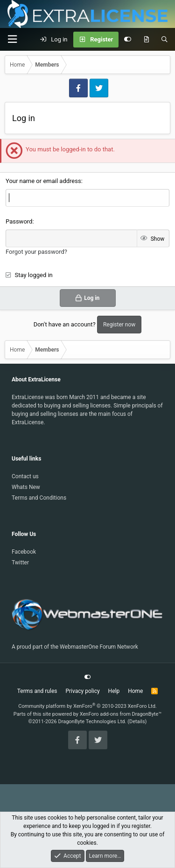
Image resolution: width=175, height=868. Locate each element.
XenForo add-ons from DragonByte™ (121, 714)
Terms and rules (37, 691)
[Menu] (12, 39)
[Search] (164, 40)
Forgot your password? (36, 252)
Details (137, 722)
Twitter (20, 563)
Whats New (26, 487)
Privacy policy (82, 691)
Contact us (25, 476)
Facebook (24, 552)
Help (114, 691)
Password (19, 221)
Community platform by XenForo (87, 706)
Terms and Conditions (39, 498)
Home (135, 691)
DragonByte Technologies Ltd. (92, 722)
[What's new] (146, 40)
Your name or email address (43, 181)
